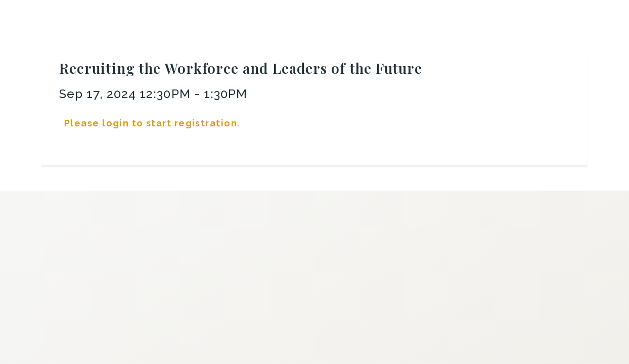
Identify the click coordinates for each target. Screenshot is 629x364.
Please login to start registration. (152, 123)
